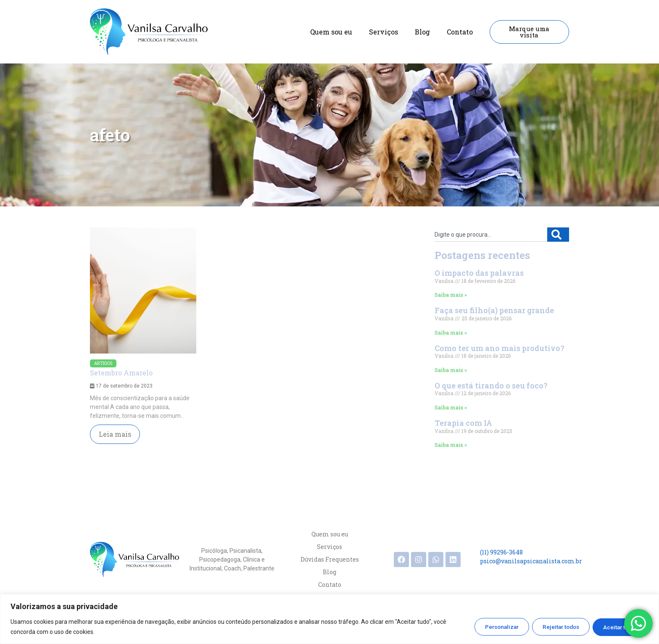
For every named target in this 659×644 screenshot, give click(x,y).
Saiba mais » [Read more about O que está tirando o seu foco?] (451, 407)
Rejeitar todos (553, 627)
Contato (460, 32)
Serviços (384, 32)
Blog (422, 32)
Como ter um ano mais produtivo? (500, 348)
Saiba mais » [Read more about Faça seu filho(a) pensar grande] (451, 333)
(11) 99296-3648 (501, 552)
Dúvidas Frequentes (330, 559)
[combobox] (491, 235)
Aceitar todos (618, 627)
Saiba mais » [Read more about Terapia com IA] (451, 445)
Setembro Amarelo (121, 373)
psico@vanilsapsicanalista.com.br (531, 561)
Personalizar (488, 627)
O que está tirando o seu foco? (491, 385)
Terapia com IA (463, 423)
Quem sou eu (331, 32)
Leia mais (115, 434)
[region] (329, 619)
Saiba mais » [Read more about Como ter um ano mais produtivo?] (451, 370)
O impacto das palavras (479, 273)
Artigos (103, 363)
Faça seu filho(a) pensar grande (494, 310)
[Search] (558, 235)
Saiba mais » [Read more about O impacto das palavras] (451, 295)
